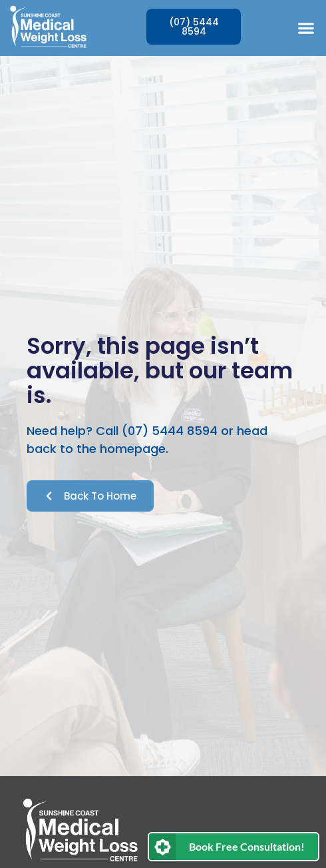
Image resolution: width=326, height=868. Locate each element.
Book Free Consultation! (247, 846)
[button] (306, 28)
